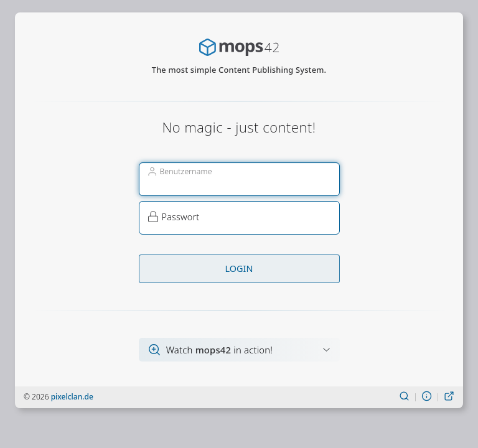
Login (239, 268)
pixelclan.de (72, 397)
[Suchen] (404, 397)
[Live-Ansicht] (449, 397)
